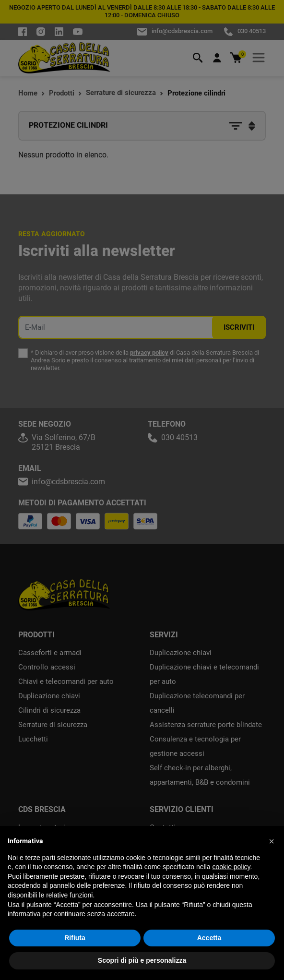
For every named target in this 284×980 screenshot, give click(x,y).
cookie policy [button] (231, 867)
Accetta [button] (209, 938)
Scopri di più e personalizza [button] (142, 960)
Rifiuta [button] (75, 938)
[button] (272, 841)
